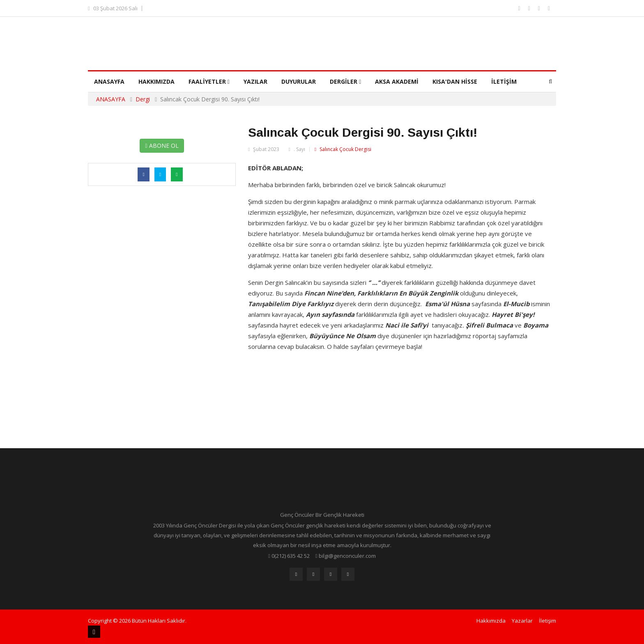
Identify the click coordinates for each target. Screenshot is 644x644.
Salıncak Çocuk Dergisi (343, 149)
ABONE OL (162, 146)
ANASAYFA (111, 99)
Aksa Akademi (397, 81)
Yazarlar (522, 621)
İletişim (504, 81)
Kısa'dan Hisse (455, 81)
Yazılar (255, 81)
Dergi (143, 99)
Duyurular (299, 81)
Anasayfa (109, 81)
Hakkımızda (156, 81)
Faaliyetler (209, 81)
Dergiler (345, 81)
